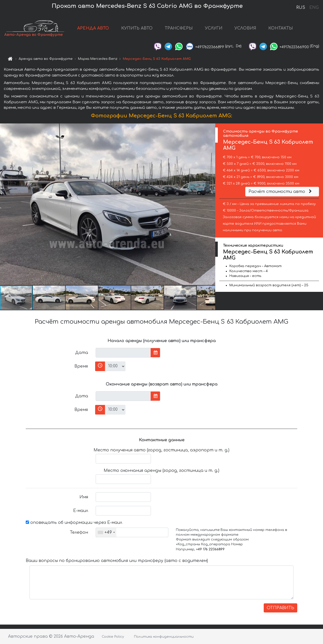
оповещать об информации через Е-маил (74, 523)
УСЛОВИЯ (245, 28)
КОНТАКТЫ (281, 28)
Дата (82, 353)
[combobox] (106, 532)
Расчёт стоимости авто (281, 192)
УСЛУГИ (214, 28)
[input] (123, 353)
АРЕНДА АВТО (93, 28)
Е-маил (81, 511)
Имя (84, 497)
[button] (211, 204)
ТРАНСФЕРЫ (179, 28)
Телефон (79, 532)
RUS (301, 8)
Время (81, 366)
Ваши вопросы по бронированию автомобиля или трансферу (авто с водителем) (117, 561)
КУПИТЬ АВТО (137, 28)
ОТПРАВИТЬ (280, 608)
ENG (314, 8)
